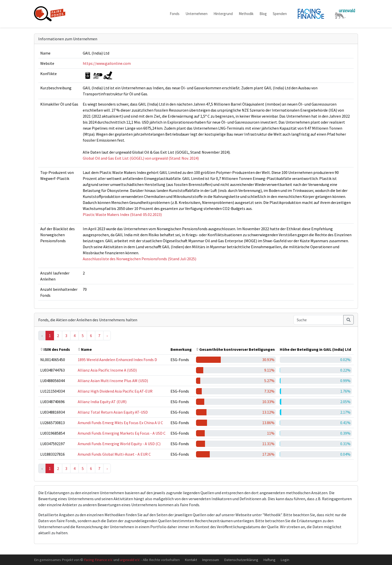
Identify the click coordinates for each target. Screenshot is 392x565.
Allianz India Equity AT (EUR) (102, 402)
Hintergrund (223, 14)
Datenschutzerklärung (241, 560)
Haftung (269, 560)
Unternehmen (196, 14)
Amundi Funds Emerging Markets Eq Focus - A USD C (122, 433)
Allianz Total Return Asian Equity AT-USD (113, 412)
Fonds (175, 14)
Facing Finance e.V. (98, 560)
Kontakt (191, 560)
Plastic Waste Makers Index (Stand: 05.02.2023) (122, 214)
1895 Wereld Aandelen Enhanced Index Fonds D (117, 360)
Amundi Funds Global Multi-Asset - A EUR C (114, 454)
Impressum (210, 560)
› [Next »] (107, 336)
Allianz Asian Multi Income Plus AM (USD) (113, 381)
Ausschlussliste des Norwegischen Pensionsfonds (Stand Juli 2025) (139, 259)
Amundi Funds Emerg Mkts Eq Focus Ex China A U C (120, 423)
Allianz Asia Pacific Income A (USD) (107, 370)
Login (285, 560)
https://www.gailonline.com (107, 63)
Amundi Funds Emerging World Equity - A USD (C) (119, 444)
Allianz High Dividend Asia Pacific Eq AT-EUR (115, 391)
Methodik (246, 14)
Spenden (280, 14)
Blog (263, 14)
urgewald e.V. (130, 560)
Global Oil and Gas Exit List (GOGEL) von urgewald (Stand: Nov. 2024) (141, 158)
